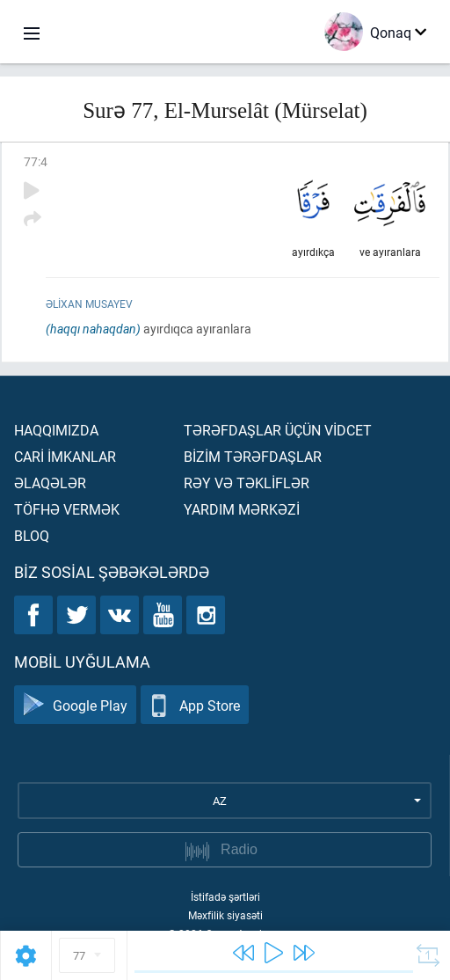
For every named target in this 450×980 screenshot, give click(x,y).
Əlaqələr (50, 483)
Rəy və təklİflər (247, 483)
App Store (195, 705)
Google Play (75, 705)
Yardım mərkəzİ (242, 509)
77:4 (36, 161)
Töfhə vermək (67, 509)
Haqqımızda (56, 430)
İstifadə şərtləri (225, 896)
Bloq (32, 535)
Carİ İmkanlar (65, 456)
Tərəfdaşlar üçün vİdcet (278, 430)
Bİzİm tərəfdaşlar (253, 456)
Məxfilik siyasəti (225, 915)
